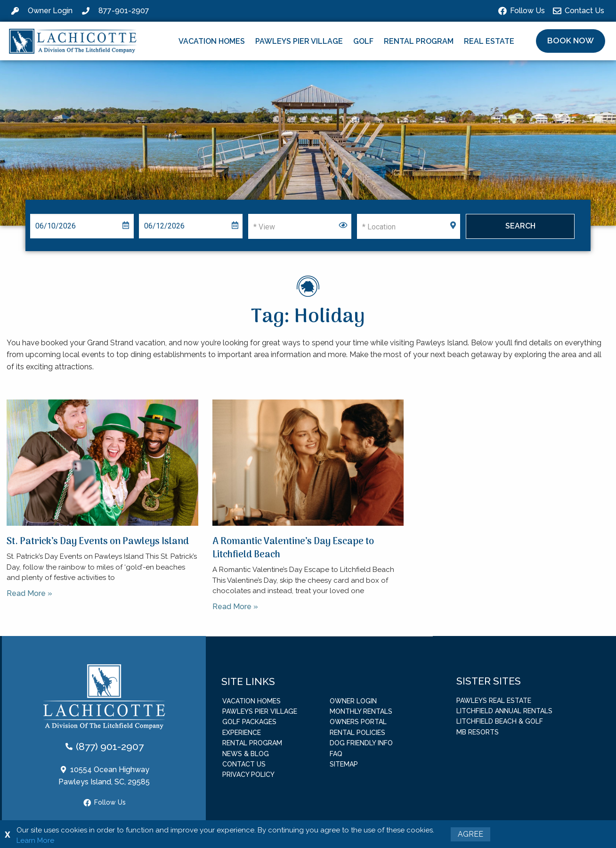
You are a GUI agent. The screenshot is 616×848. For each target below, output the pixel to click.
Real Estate (489, 41)
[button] (571, 41)
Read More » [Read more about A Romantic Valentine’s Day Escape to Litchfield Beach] (235, 607)
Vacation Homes (212, 41)
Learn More (35, 840)
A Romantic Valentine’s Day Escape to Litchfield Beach (293, 548)
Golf (363, 41)
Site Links (248, 681)
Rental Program (419, 41)
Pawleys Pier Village (299, 41)
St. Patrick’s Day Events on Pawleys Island (98, 542)
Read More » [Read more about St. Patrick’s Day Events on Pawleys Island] (29, 593)
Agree (470, 834)
